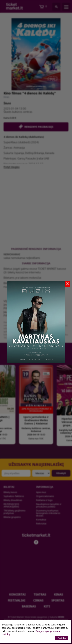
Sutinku (62, 638)
